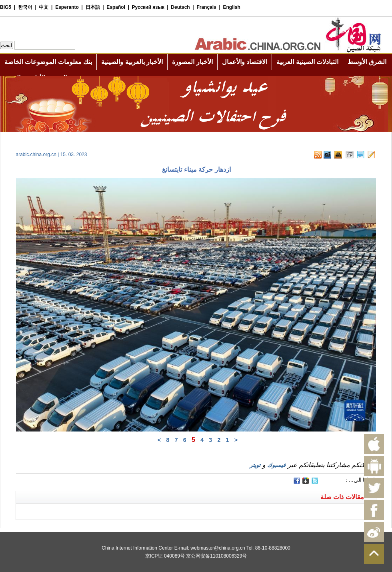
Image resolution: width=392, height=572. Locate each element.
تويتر (255, 465)
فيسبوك (276, 465)
